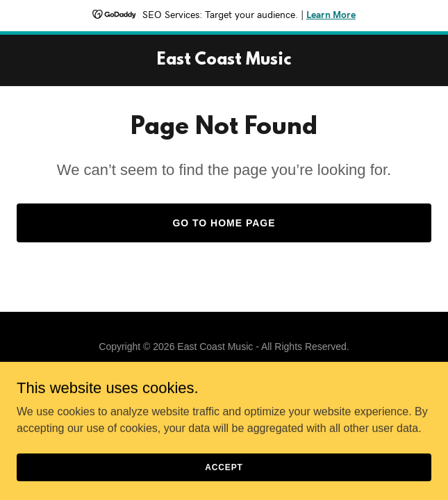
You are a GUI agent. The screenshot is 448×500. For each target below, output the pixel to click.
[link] (224, 61)
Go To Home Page (224, 223)
